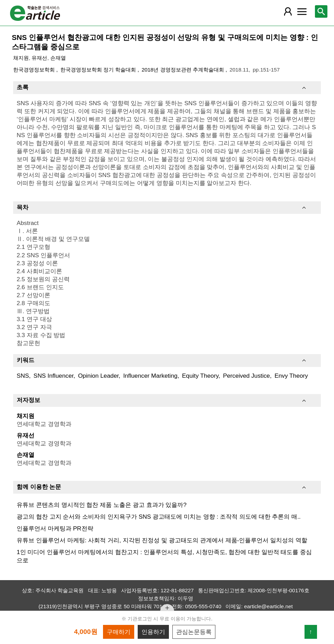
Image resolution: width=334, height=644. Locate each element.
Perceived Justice (246, 376)
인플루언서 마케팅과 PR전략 (55, 528)
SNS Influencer (54, 376)
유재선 (39, 58)
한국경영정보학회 (35, 70)
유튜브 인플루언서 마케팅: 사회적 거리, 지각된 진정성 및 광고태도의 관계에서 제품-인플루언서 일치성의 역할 (162, 540)
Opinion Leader (98, 376)
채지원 (21, 58)
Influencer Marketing (150, 376)
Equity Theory (200, 376)
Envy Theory (291, 376)
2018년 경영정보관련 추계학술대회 (183, 70)
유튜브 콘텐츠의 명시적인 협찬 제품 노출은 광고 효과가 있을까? (102, 505)
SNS (23, 376)
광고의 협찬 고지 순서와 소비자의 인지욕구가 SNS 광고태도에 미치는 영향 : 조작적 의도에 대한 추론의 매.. (159, 517)
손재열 (58, 58)
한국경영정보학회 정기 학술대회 (99, 70)
